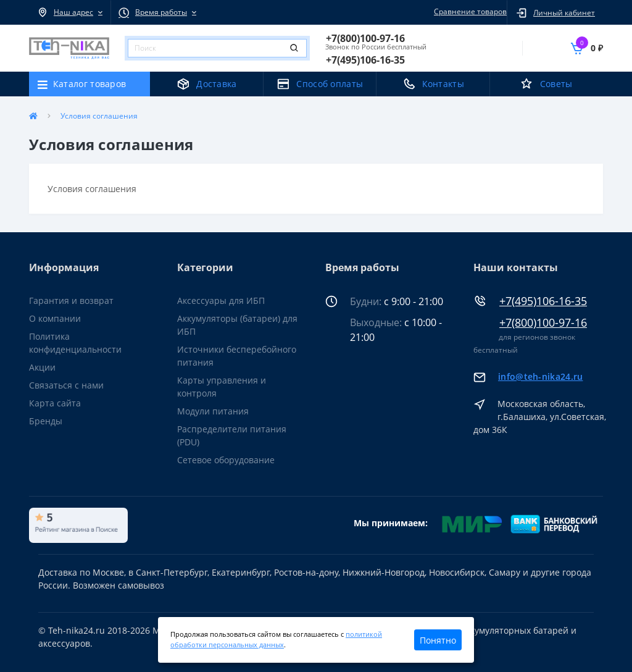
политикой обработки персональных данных (276, 639)
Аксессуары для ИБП (221, 300)
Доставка (216, 84)
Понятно (438, 640)
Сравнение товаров (468, 11)
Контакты (443, 84)
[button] (70, 12)
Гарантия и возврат (71, 300)
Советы (556, 84)
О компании (55, 318)
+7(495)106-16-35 (543, 301)
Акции (42, 367)
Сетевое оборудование (226, 460)
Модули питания (213, 411)
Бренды (46, 421)
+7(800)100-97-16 (543, 323)
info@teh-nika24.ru (540, 376)
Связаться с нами (66, 385)
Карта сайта (55, 403)
